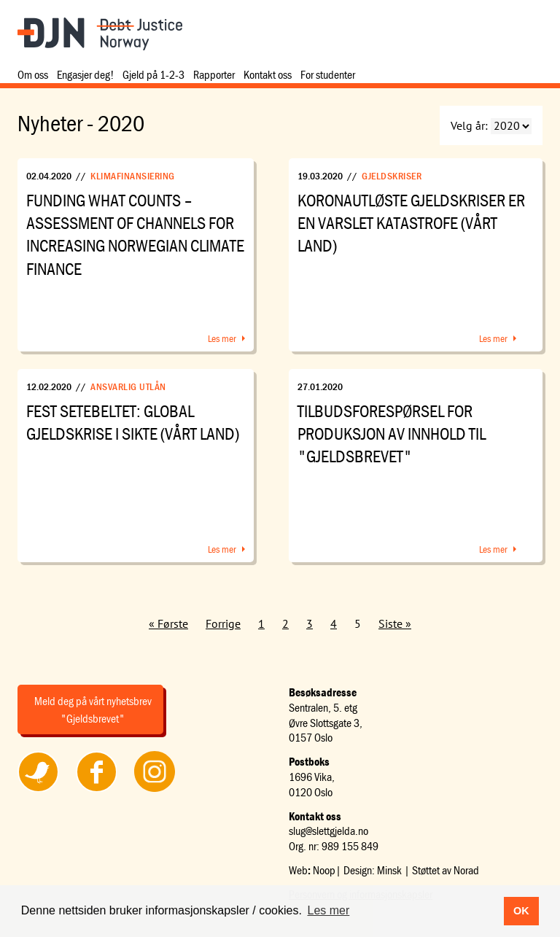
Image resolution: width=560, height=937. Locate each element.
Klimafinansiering (133, 176)
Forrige (223, 623)
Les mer (222, 338)
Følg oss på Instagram (155, 791)
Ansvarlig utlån (128, 386)
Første (173, 623)
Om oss (33, 74)
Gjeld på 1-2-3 (153, 74)
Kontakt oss (268, 74)
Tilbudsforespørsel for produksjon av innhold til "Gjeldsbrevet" (392, 433)
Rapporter (214, 74)
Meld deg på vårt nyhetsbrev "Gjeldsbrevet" (93, 709)
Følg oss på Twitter (38, 791)
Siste (390, 623)
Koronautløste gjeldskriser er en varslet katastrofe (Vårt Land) (411, 223)
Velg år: (469, 125)
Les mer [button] (329, 910)
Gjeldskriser (392, 176)
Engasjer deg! (85, 74)
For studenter (328, 74)
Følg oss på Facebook (96, 791)
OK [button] (521, 911)
